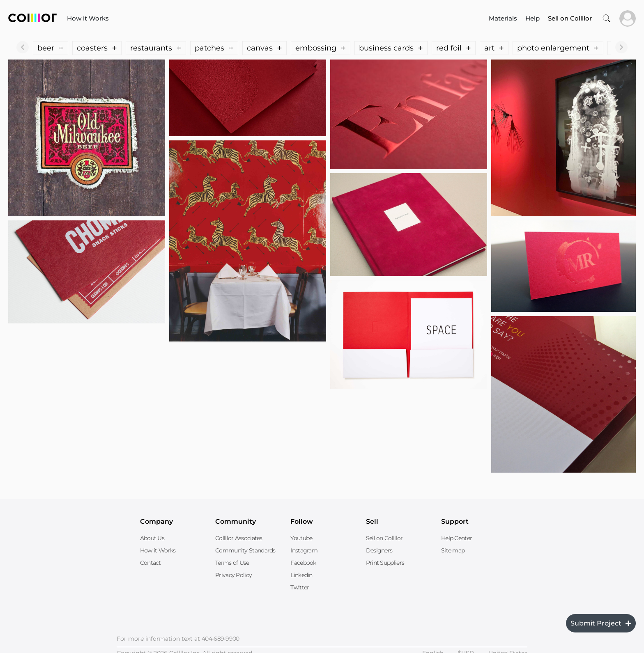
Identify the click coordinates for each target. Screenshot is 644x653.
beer (51, 48)
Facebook (303, 563)
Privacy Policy (233, 575)
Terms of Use (232, 563)
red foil (454, 48)
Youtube (301, 538)
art (494, 48)
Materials (503, 18)
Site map (453, 550)
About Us (152, 538)
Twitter (300, 587)
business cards (391, 48)
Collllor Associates (239, 538)
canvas (264, 48)
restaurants (156, 48)
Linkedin (301, 575)
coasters (97, 48)
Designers (379, 550)
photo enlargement (558, 48)
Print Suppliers (385, 563)
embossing (321, 48)
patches (214, 48)
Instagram (304, 550)
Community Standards (245, 550)
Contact (151, 563)
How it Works (88, 18)
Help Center (457, 538)
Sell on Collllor (384, 538)
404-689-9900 (221, 639)
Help (532, 18)
